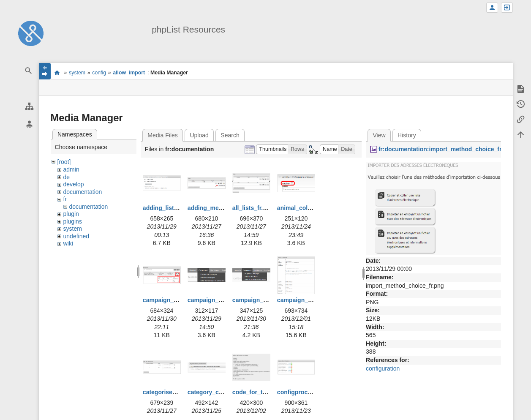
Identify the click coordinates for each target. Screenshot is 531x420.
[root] (64, 162)
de (67, 177)
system (77, 73)
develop (74, 184)
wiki (68, 243)
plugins (73, 221)
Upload (199, 135)
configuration (383, 368)
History (407, 135)
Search (230, 135)
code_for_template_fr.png (268, 392)
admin (71, 169)
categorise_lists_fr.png (175, 392)
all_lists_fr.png (253, 208)
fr (65, 199)
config (99, 73)
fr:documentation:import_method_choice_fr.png (446, 149)
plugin (71, 214)
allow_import (129, 73)
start (57, 73)
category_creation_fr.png (223, 392)
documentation (83, 192)
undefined (76, 236)
